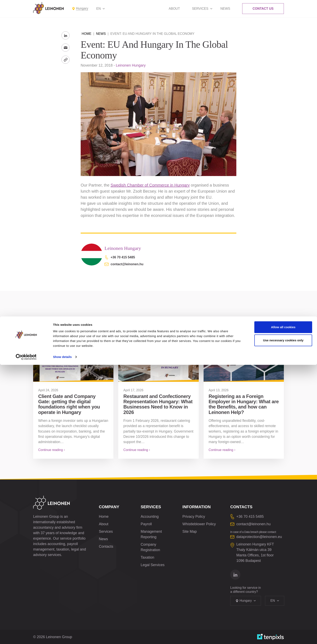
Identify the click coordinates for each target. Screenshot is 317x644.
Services (200, 9)
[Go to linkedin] (235, 575)
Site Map (190, 532)
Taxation (147, 557)
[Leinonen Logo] (49, 8)
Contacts (106, 546)
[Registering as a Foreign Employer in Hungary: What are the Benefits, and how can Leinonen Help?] (244, 357)
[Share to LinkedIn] (66, 35)
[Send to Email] (66, 48)
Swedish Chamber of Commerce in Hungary (150, 185)
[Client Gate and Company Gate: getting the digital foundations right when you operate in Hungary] (73, 357)
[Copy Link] (66, 60)
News (225, 9)
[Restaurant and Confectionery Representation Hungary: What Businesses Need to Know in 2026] (158, 357)
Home (87, 34)
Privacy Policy (194, 517)
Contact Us (263, 9)
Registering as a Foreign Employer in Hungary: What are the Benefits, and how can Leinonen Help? (244, 404)
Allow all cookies (283, 606)
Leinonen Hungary (131, 65)
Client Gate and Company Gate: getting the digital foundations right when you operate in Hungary (69, 404)
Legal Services (153, 565)
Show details (62, 636)
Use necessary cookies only (283, 619)
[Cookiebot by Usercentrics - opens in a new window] (26, 636)
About (174, 9)
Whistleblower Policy (199, 524)
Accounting (150, 517)
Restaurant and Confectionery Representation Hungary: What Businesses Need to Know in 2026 (158, 404)
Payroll (146, 524)
